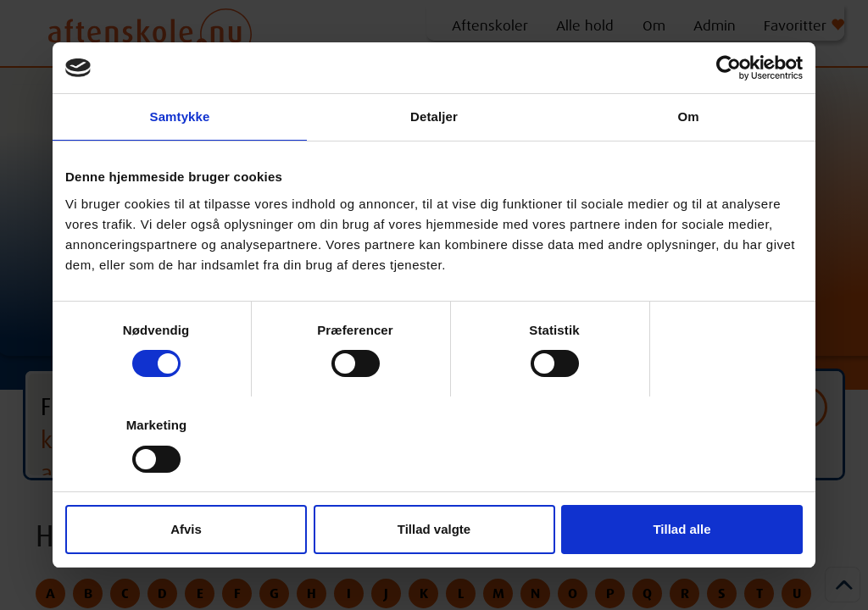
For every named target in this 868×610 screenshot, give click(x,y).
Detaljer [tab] (434, 116)
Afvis (186, 529)
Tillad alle (682, 529)
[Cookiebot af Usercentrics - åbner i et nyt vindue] (729, 68)
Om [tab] (688, 116)
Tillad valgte (434, 529)
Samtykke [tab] (180, 116)
